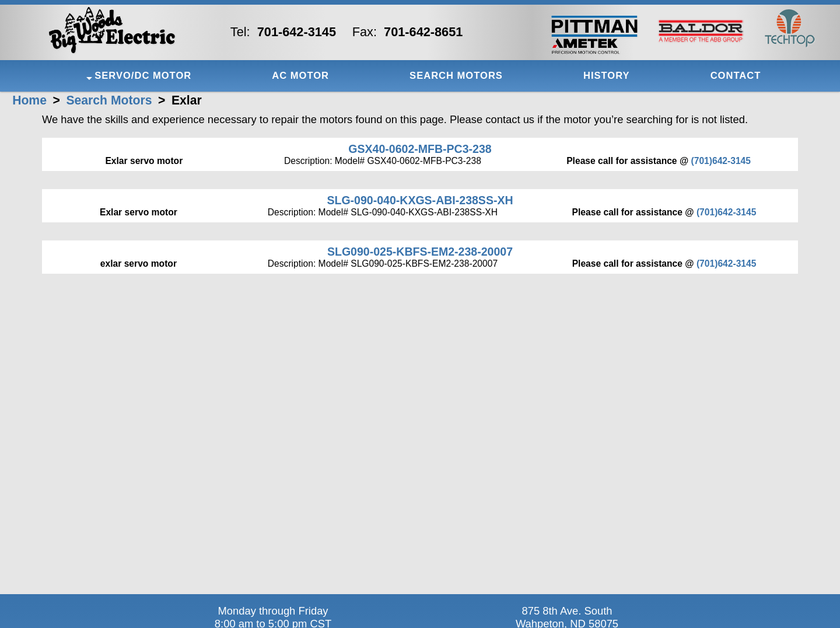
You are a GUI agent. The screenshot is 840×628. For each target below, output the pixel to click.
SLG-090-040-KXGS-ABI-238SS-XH (420, 200)
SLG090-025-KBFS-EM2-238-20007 (420, 252)
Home (29, 100)
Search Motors (109, 100)
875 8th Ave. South (567, 611)
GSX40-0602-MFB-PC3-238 (420, 149)
